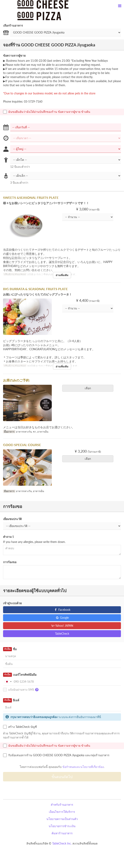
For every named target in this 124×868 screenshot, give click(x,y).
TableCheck (62, 634)
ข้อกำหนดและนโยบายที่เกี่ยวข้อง (83, 767)
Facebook (62, 610)
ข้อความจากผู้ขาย (14, 55)
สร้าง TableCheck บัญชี (20, 727)
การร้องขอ (10, 562)
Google (62, 618)
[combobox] (8, 682)
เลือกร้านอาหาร (13, 25)
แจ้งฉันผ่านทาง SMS (22, 690)
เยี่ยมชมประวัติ (12, 519)
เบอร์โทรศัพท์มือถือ (20, 675)
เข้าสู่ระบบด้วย (12, 603)
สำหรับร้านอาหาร (62, 805)
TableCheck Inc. (62, 843)
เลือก (89, 388)
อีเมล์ (11, 700)
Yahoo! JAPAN (62, 626)
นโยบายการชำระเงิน (62, 826)
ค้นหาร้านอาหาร (62, 833)
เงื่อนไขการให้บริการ (62, 812)
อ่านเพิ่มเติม (62, 275)
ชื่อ (10, 649)
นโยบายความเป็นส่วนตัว (62, 819)
